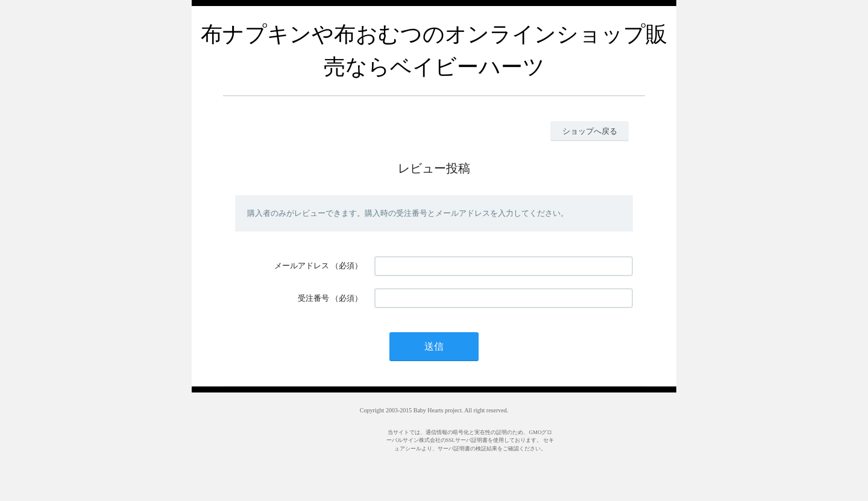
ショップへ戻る (590, 131)
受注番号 (313, 298)
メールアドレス (302, 266)
